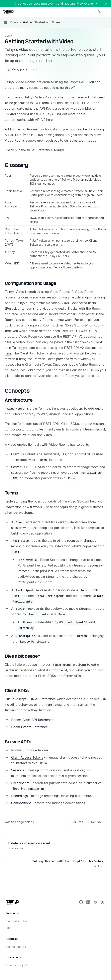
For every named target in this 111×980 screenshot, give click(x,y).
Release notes (16, 947)
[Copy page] (17, 69)
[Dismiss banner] (106, 4)
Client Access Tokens (27, 757)
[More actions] (106, 12)
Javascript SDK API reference (33, 699)
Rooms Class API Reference (32, 720)
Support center (17, 921)
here (8, 342)
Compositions (21, 803)
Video (9, 36)
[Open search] (92, 12)
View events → (87, 4)
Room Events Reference (29, 727)
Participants (20, 783)
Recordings (19, 796)
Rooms (16, 750)
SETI (9, 928)
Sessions (18, 770)
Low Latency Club (18, 965)
